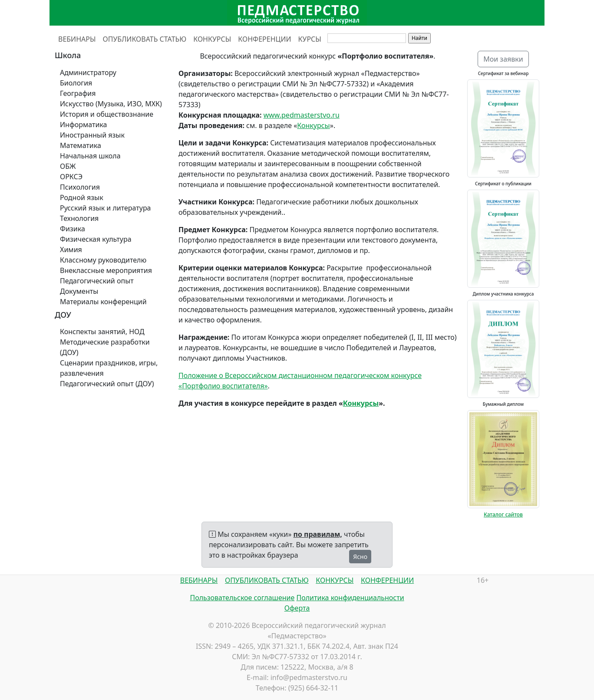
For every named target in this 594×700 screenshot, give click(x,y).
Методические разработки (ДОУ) (105, 347)
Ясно (360, 557)
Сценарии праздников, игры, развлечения (109, 368)
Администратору (88, 72)
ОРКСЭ (71, 177)
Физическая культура (96, 239)
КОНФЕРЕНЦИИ (264, 39)
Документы (79, 291)
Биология (76, 83)
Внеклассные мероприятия (106, 270)
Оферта (297, 608)
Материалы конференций (103, 302)
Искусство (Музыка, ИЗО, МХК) (111, 104)
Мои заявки (503, 59)
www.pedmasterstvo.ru (302, 115)
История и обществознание (107, 114)
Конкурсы (313, 125)
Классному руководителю (103, 260)
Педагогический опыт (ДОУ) (107, 384)
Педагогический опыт (97, 281)
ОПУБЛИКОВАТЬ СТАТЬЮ (145, 39)
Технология (79, 218)
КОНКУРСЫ (212, 39)
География (78, 93)
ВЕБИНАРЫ (77, 39)
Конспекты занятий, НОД (102, 332)
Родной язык (82, 197)
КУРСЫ (310, 39)
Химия (71, 250)
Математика (81, 145)
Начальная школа (90, 156)
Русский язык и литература (106, 208)
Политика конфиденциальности (350, 598)
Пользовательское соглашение (242, 598)
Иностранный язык (92, 135)
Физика (73, 229)
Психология (80, 187)
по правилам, (318, 534)
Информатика (83, 125)
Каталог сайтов (503, 514)
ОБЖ (68, 166)
